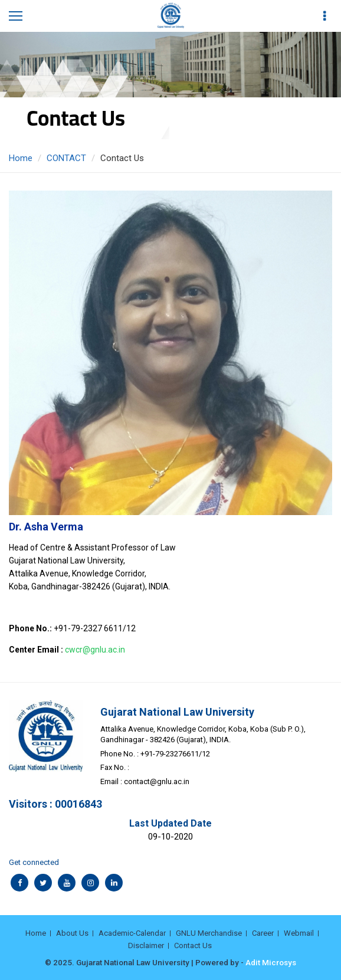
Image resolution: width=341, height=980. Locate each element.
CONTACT (66, 158)
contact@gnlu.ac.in (157, 781)
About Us (72, 933)
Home (21, 158)
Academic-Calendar (132, 933)
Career (263, 933)
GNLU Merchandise (209, 933)
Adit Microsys (271, 962)
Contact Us (193, 945)
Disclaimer (146, 945)
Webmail (299, 933)
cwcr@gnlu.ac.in (95, 650)
